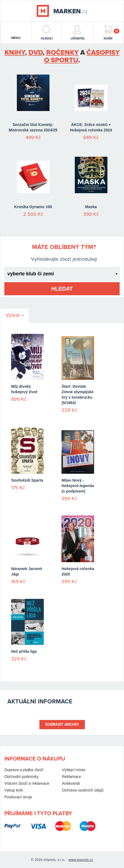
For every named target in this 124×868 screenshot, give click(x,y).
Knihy (15, 53)
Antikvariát (71, 783)
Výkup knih (14, 790)
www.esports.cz (81, 860)
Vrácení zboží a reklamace (27, 783)
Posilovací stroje (18, 797)
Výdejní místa (74, 770)
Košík (111, 33)
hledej (47, 33)
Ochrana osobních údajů (83, 790)
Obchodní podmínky (21, 777)
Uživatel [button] (78, 33)
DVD (36, 53)
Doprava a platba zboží (24, 770)
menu (16, 33)
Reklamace (72, 777)
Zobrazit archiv (62, 724)
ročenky (62, 53)
